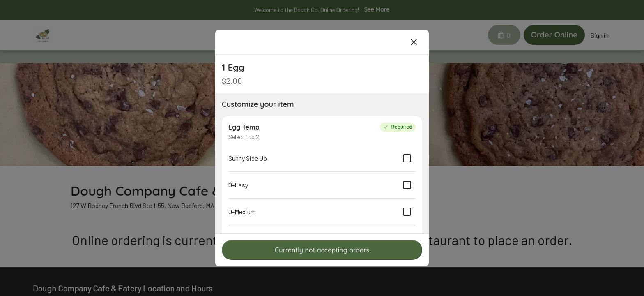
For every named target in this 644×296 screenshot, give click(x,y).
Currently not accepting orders (322, 250)
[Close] (414, 42)
